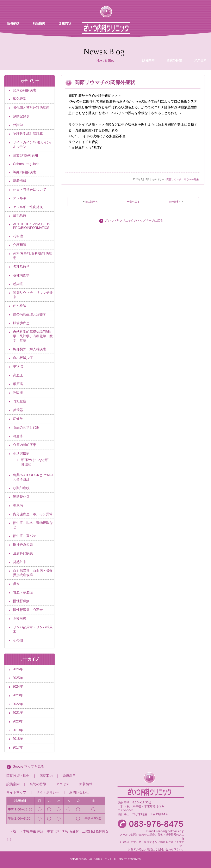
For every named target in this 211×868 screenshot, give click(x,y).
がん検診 (20, 306)
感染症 (18, 284)
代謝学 (18, 125)
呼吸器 (18, 393)
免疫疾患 (20, 618)
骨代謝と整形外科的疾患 (31, 108)
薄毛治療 (20, 216)
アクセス (63, 784)
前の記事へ (92, 202)
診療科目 (69, 776)
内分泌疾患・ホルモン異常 (33, 514)
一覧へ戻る (133, 202)
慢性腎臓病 (21, 601)
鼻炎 (16, 584)
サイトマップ (16, 792)
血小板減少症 (23, 358)
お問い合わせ (79, 792)
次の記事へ (175, 202)
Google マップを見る (28, 766)
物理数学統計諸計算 (28, 134)
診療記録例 (21, 116)
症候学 (18, 419)
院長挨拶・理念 (18, 776)
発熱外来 (20, 562)
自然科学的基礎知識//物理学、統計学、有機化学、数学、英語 (33, 336)
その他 (18, 640)
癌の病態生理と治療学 (30, 314)
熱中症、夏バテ (25, 536)
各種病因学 (21, 275)
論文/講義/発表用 (26, 155)
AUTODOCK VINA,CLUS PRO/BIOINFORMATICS (32, 226)
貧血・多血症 (23, 592)
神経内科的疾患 (25, 172)
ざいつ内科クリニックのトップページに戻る (134, 221)
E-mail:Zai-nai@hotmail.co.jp (165, 831)
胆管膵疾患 (21, 323)
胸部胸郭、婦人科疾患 (30, 349)
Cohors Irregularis (26, 164)
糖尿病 (18, 505)
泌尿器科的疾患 (25, 90)
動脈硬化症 (21, 497)
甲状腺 (18, 367)
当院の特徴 (174, 28)
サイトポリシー (48, 792)
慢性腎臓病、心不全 (28, 610)
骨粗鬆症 (20, 401)
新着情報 (20, 181)
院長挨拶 (13, 23)
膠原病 (18, 384)
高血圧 (18, 375)
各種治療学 (21, 267)
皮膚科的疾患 (23, 553)
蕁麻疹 (18, 436)
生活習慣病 (21, 453)
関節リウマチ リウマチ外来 (183, 179)
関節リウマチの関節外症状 (105, 82)
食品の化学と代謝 (26, 427)
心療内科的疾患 (25, 445)
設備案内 (148, 28)
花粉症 (18, 236)
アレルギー (21, 198)
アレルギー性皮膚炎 (28, 207)
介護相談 (20, 245)
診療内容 (65, 23)
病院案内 (39, 23)
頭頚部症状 (21, 488)
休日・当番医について (30, 190)
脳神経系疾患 (23, 545)
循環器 (18, 410)
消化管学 (20, 99)
